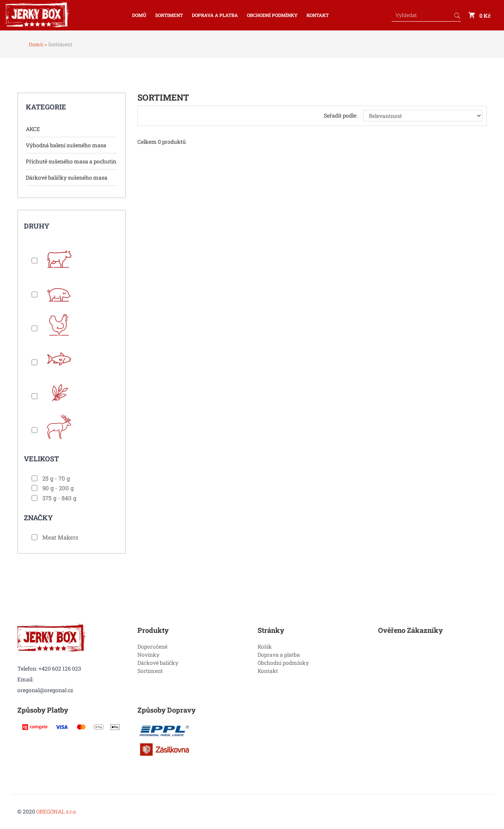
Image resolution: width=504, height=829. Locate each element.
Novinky (148, 655)
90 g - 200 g (58, 488)
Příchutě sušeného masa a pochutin (71, 161)
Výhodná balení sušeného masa (66, 145)
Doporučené (152, 647)
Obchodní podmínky (272, 15)
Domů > (38, 44)
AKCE (33, 129)
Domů (139, 15)
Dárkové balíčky (158, 663)
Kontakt (318, 15)
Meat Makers (60, 537)
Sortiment (169, 15)
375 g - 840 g (59, 498)
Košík (265, 647)
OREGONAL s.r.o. (57, 811)
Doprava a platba (215, 15)
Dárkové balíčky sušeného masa (67, 177)
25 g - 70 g (56, 478)
